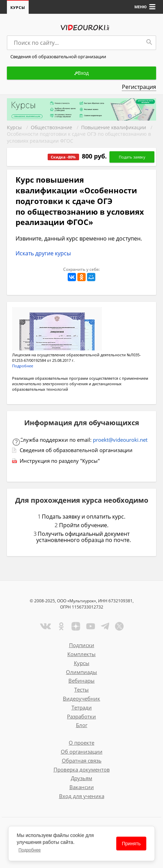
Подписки (82, 645)
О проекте (81, 743)
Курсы (18, 7)
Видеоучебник (81, 698)
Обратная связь (82, 760)
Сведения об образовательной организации (76, 450)
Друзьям (81, 778)
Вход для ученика (82, 796)
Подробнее (30, 850)
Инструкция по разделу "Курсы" (60, 461)
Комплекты (81, 654)
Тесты (81, 690)
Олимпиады (81, 672)
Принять (131, 844)
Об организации (82, 752)
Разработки (81, 716)
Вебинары (81, 681)
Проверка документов (82, 769)
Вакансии (82, 787)
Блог (82, 725)
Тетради (82, 707)
